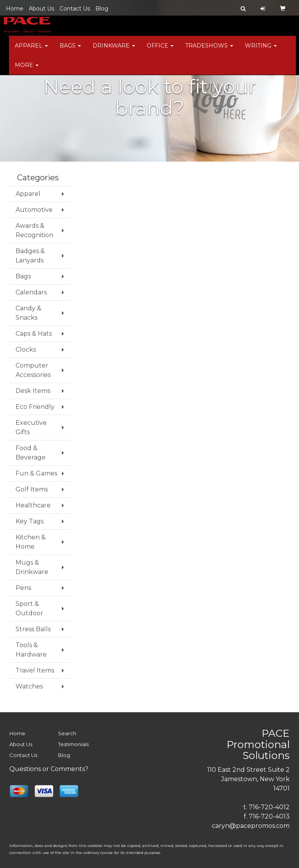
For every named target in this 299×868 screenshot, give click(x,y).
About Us (41, 9)
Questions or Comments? (49, 769)
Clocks (26, 349)
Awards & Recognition (34, 230)
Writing (261, 51)
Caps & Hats (34, 334)
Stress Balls (33, 629)
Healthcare (33, 505)
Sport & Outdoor (29, 608)
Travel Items (35, 670)
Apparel (31, 51)
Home (15, 9)
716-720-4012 (269, 807)
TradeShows (209, 51)
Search (67, 733)
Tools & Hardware (31, 650)
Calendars (31, 292)
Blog (102, 9)
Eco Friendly (35, 407)
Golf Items (32, 489)
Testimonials (73, 744)
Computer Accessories (33, 370)
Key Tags (30, 521)
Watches (29, 686)
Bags (70, 51)
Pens (23, 588)
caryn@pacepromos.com (251, 826)
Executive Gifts (31, 427)
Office (160, 51)
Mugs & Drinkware (32, 567)
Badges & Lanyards (30, 256)
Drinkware (114, 51)
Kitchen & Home (31, 542)
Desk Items (33, 391)
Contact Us (75, 9)
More (27, 70)
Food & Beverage (31, 453)
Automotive (34, 210)
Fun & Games (36, 473)
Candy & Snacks (28, 313)
